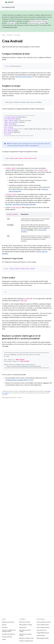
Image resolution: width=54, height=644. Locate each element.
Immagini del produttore (8, 634)
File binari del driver (7, 637)
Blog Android (23, 627)
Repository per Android (8, 622)
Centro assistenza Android (44, 622)
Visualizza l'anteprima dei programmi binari (9, 631)
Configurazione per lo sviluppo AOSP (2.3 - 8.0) (19, 380)
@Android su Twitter (25, 622)
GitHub (4, 639)
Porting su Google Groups (26, 641)
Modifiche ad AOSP (11, 27)
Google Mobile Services (43, 633)
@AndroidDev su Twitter (26, 625)
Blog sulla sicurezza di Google (25, 631)
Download (5, 627)
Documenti (10, 35)
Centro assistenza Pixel (43, 625)
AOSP (3, 35)
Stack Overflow (41, 635)
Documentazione (8, 7)
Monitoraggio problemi (43, 638)
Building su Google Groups (26, 638)
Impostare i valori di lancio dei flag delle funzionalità (21, 205)
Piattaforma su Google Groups (25, 635)
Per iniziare (17, 35)
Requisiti (4, 625)
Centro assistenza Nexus (43, 627)
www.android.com (42, 630)
